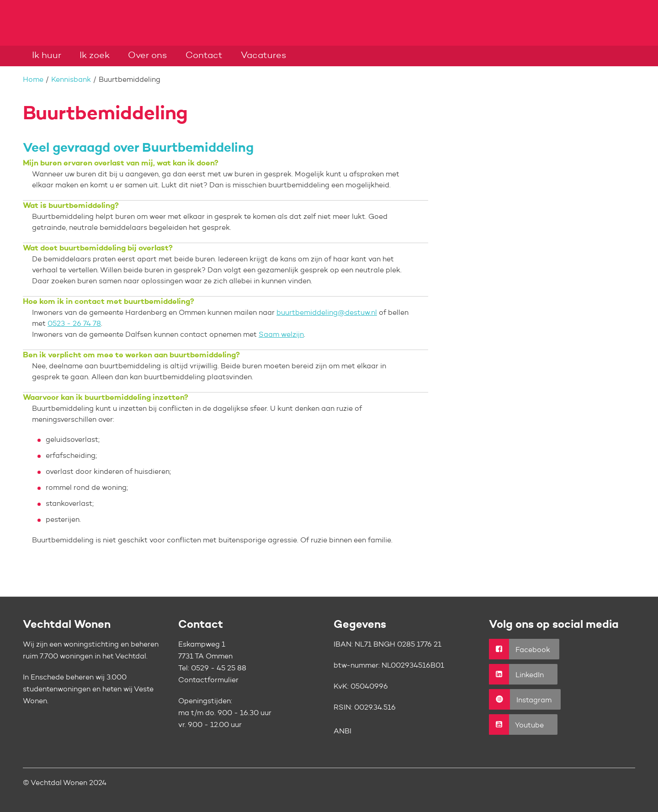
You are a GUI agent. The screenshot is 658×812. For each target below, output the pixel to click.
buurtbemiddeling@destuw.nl (327, 313)
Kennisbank (71, 80)
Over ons (148, 56)
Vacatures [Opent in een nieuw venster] (264, 56)
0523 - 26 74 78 (74, 324)
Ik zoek (95, 56)
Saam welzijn (281, 335)
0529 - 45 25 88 (219, 669)
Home (33, 80)
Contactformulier (208, 680)
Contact (204, 56)
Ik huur (47, 56)
